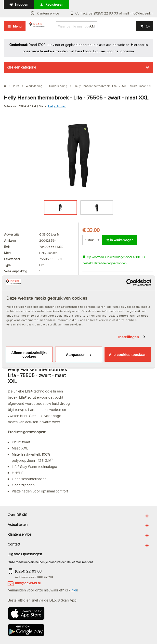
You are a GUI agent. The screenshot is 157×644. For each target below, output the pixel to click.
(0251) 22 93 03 (28, 571)
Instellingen (129, 337)
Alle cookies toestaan (128, 355)
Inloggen (22, 4)
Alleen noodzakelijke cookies (29, 354)
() (148, 26)
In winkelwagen (120, 240)
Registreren (54, 4)
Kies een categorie (21, 67)
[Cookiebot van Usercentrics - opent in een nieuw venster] (130, 283)
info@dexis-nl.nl (28, 583)
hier (74, 590)
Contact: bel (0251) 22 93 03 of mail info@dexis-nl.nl (114, 13)
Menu (17, 26)
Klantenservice (48, 13)
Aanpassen (79, 355)
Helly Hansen (57, 106)
